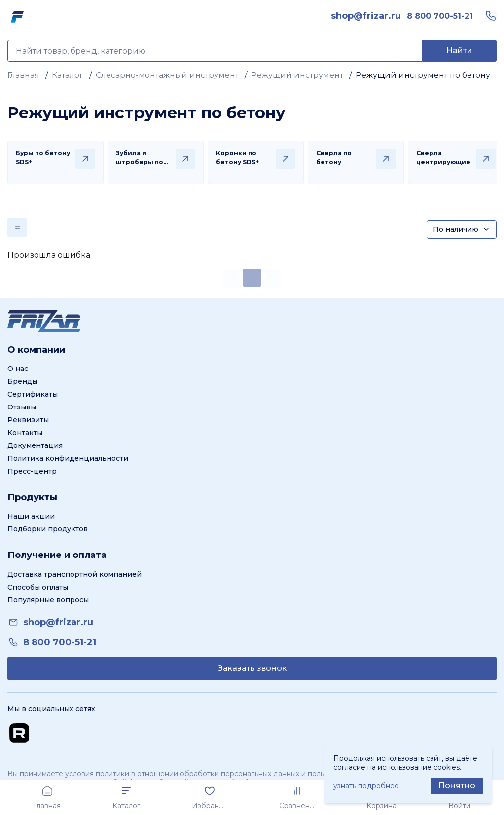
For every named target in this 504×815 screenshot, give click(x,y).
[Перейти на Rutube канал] (19, 733)
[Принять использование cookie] (457, 786)
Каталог (68, 75)
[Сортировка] (462, 229)
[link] (366, 16)
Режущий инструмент (297, 75)
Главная (23, 75)
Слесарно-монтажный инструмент (167, 75)
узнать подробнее (366, 786)
